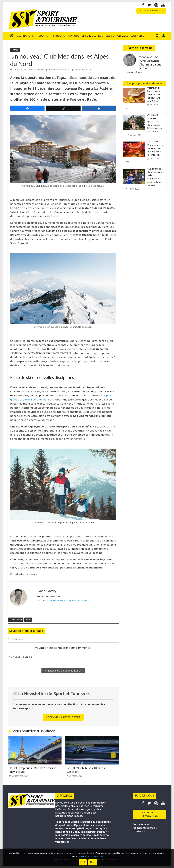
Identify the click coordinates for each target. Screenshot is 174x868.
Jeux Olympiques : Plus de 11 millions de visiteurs (33, 770)
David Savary (80, 70)
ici (37, 574)
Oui (83, 862)
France (15, 50)
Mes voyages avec (117, 36)
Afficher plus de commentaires (63, 671)
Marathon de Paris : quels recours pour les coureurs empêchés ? (154, 94)
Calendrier (138, 36)
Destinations (25, 36)
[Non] (170, 858)
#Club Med (16, 620)
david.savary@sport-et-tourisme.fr (70, 600)
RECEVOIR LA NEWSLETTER (151, 11)
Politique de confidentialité (91, 857)
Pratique (73, 36)
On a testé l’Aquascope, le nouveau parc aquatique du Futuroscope (155, 148)
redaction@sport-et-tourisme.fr (145, 829)
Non (93, 862)
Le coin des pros (92, 36)
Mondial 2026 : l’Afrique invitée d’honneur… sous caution (150, 62)
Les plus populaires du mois (145, 83)
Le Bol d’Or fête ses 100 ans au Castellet (87, 770)
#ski (28, 620)
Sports (43, 36)
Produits (59, 36)
